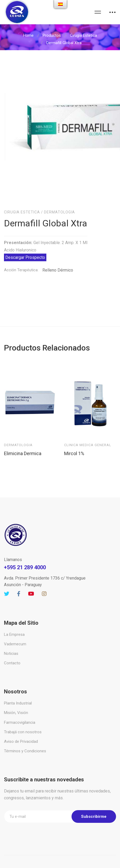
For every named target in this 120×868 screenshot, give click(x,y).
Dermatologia (59, 196)
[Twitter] (7, 578)
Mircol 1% (74, 437)
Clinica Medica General (88, 429)
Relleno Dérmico (58, 254)
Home (28, 35)
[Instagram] (44, 578)
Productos (52, 35)
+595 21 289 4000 (25, 552)
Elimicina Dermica (23, 437)
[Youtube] (31, 578)
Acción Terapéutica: (21, 254)
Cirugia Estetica (83, 35)
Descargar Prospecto (25, 242)
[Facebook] (19, 578)
